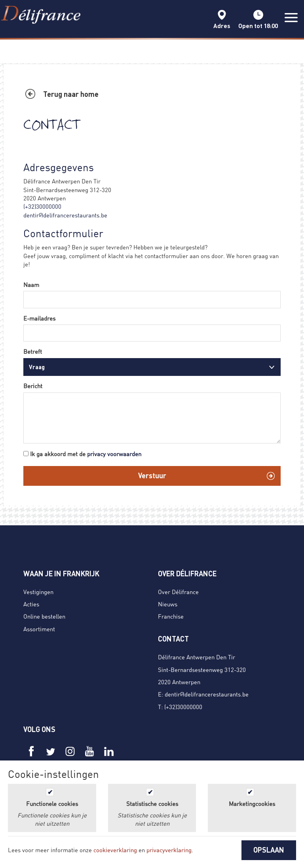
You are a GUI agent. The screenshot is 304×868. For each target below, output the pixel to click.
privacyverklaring (169, 850)
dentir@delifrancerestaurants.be (65, 215)
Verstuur (152, 476)
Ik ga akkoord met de (86, 454)
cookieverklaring (115, 850)
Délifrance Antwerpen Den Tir (197, 657)
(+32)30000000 (42, 206)
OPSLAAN (269, 850)
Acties (31, 604)
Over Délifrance (178, 592)
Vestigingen (38, 592)
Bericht (33, 386)
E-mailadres (39, 318)
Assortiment (39, 629)
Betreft (33, 351)
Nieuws (168, 604)
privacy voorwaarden (114, 454)
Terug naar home (71, 94)
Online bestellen (44, 616)
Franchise (171, 616)
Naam (31, 285)
